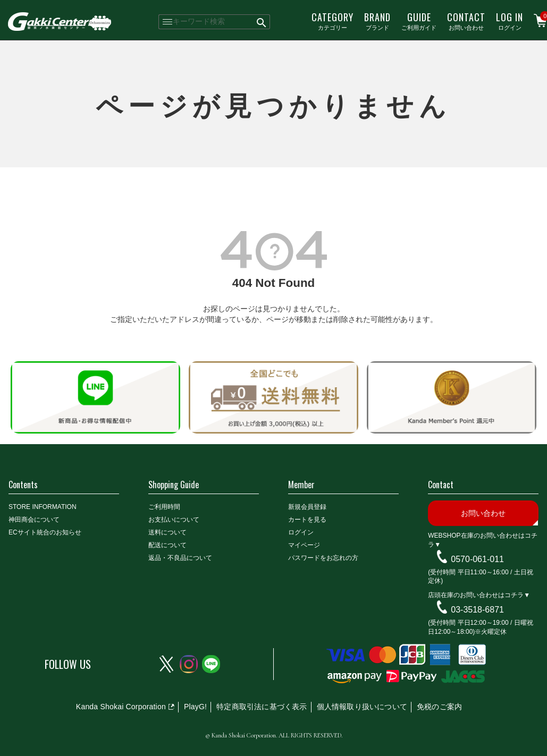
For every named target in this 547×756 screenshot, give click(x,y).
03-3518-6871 (477, 610)
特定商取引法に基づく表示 (262, 707)
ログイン (510, 21)
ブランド (377, 21)
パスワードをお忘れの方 (323, 558)
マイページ (304, 545)
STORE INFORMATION (43, 507)
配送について (167, 545)
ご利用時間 (164, 507)
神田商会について (34, 520)
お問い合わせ (466, 21)
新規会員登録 (307, 507)
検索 (262, 22)
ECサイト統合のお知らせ (45, 532)
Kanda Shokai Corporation (121, 707)
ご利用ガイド (419, 21)
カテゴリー (333, 21)
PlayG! (195, 707)
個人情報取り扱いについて (362, 707)
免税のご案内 (439, 707)
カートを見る (307, 520)
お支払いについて (174, 520)
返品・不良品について (180, 558)
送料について (167, 532)
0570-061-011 (477, 559)
